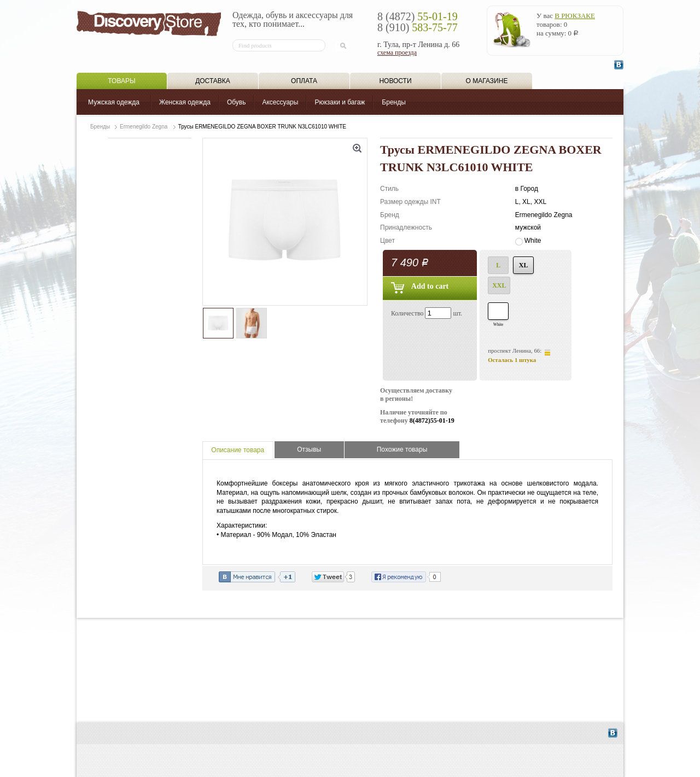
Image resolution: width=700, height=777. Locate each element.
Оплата (304, 81)
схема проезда (397, 52)
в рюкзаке (575, 16)
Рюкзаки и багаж (340, 102)
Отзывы (309, 449)
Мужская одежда (114, 102)
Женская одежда (185, 102)
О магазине (487, 81)
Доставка (213, 81)
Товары (121, 81)
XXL (499, 285)
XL (524, 265)
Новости (395, 81)
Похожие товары (402, 449)
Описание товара (238, 450)
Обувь (237, 102)
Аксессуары (280, 102)
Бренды (393, 102)
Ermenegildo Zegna (144, 127)
